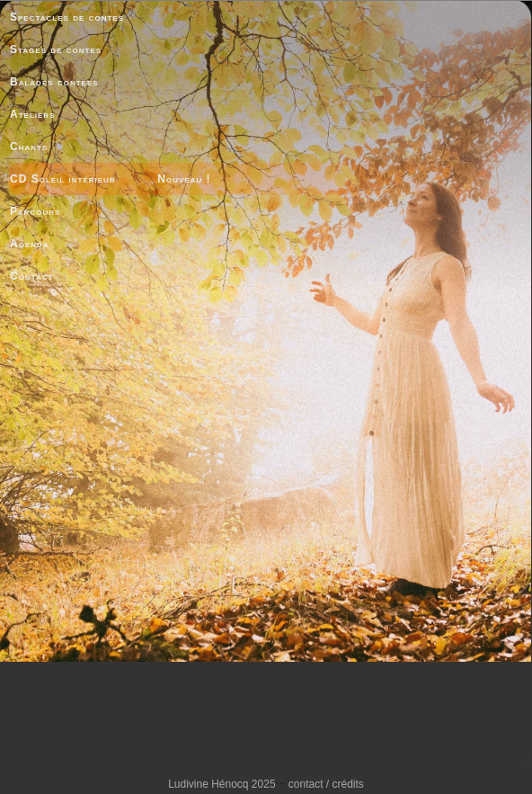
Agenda (30, 244)
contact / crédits (326, 784)
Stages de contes (56, 49)
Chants (29, 147)
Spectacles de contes (67, 17)
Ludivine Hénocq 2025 (222, 784)
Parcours (35, 211)
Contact (31, 276)
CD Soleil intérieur (63, 179)
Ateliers (32, 114)
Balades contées (54, 82)
